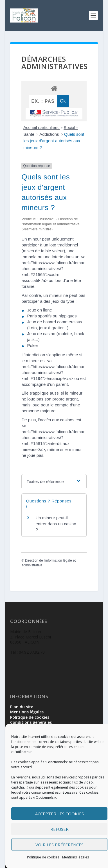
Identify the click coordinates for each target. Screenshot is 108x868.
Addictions (50, 134)
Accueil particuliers (41, 127)
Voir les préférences (59, 845)
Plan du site (22, 707)
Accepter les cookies (59, 814)
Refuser (59, 829)
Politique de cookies (43, 857)
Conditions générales (31, 722)
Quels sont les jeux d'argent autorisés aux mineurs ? (54, 141)
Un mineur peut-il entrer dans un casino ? (56, 524)
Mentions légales (76, 857)
